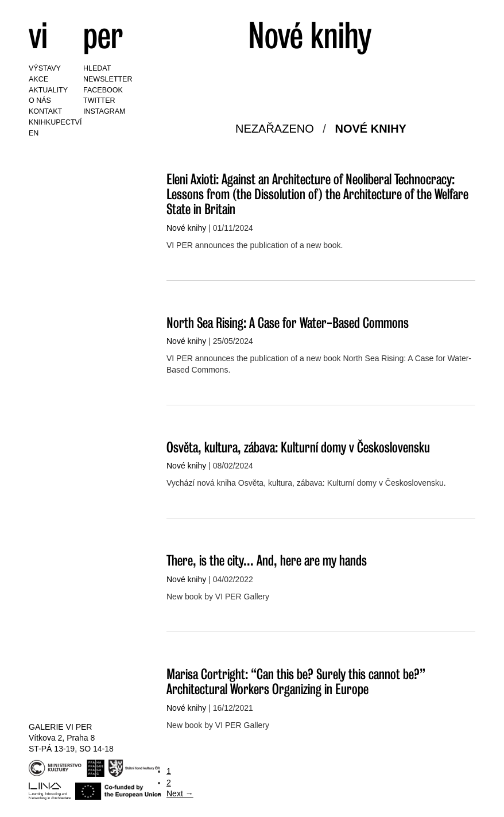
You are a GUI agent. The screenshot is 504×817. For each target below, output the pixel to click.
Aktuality (48, 90)
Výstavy (45, 68)
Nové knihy (370, 129)
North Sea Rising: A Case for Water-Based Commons (288, 322)
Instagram (104, 111)
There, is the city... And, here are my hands (267, 560)
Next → (180, 793)
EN (34, 133)
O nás (40, 100)
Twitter (99, 100)
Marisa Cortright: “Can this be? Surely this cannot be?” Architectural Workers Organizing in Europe (296, 681)
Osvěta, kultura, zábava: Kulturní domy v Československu (298, 447)
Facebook (103, 90)
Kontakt (45, 111)
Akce (38, 79)
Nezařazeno (275, 129)
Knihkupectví (55, 122)
